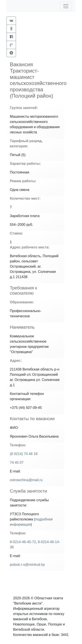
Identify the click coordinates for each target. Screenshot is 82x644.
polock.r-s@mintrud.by (27, 565)
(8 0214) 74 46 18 (24, 454)
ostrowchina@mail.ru (26, 480)
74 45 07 (17, 463)
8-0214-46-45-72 (23, 542)
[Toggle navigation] (66, 6)
